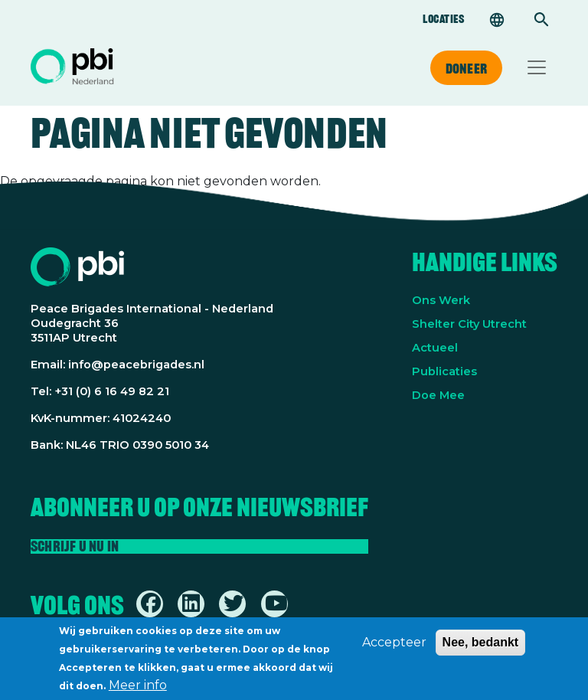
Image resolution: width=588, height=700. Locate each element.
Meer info (138, 689)
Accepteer (394, 646)
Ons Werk (441, 300)
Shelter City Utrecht (469, 324)
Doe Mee (438, 395)
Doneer (466, 68)
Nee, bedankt (481, 646)
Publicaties (444, 371)
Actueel (435, 348)
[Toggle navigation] (537, 67)
